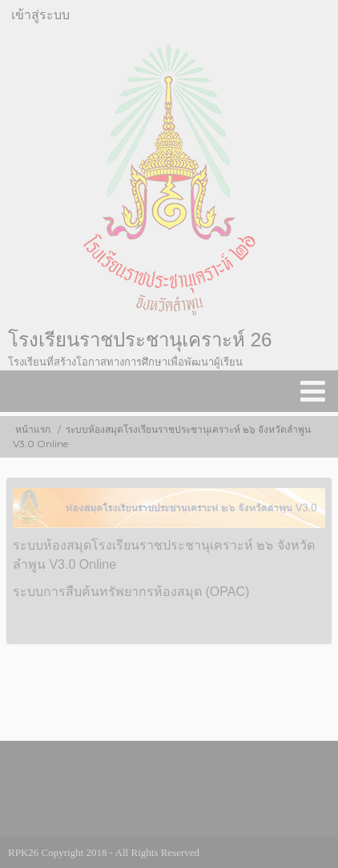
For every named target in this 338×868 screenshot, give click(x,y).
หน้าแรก (33, 429)
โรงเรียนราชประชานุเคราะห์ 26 (140, 340)
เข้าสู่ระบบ (40, 15)
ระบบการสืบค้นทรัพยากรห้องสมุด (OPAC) (131, 592)
